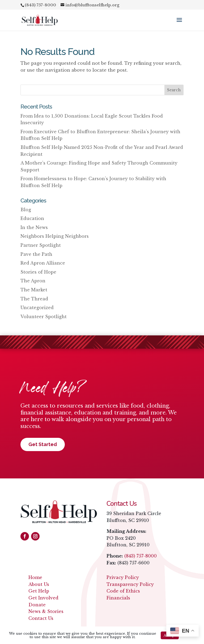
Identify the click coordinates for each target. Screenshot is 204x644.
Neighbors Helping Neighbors (55, 236)
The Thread (34, 299)
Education (32, 218)
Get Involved (43, 598)
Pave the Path (36, 254)
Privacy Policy (123, 577)
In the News (34, 227)
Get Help (39, 591)
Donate (37, 605)
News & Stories (46, 611)
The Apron (33, 281)
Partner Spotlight (41, 245)
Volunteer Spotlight (44, 317)
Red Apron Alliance (43, 263)
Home (35, 577)
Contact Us (41, 618)
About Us (39, 584)
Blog (26, 210)
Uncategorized (37, 308)
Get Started (43, 444)
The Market (34, 290)
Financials (118, 598)
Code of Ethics (123, 591)
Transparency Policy (130, 584)
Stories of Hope (38, 272)
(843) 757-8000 (141, 556)
